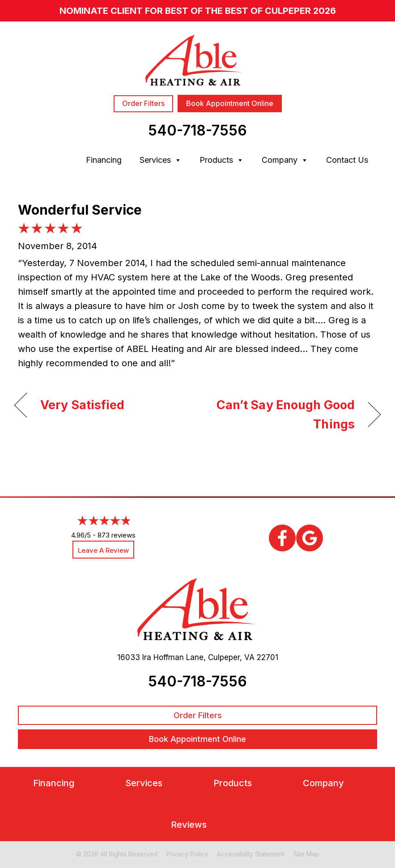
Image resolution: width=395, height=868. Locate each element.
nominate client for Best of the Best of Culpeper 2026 (198, 11)
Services (161, 160)
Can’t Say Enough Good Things (282, 415)
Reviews (189, 825)
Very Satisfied (83, 405)
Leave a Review (103, 550)
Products (222, 160)
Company (285, 160)
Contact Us (347, 160)
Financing (104, 160)
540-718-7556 (197, 130)
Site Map (306, 854)
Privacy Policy (187, 854)
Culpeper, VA (231, 657)
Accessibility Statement (251, 854)
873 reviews (117, 535)
